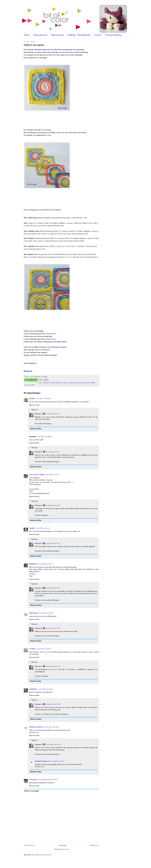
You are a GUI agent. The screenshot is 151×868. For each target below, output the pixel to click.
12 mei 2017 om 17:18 (53, 666)
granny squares (79, 383)
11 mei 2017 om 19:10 (46, 613)
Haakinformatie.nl (36, 727)
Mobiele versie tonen (61, 849)
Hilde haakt (34, 613)
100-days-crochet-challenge (52, 383)
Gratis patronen (40, 35)
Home (27, 35)
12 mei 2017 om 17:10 (53, 414)
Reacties (35, 410)
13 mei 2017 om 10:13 (57, 761)
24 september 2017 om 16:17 (48, 780)
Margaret (39, 414)
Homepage (62, 845)
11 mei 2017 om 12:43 (52, 475)
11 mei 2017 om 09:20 (43, 399)
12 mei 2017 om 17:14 (53, 544)
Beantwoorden (34, 405)
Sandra (32, 528)
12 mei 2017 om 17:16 (53, 588)
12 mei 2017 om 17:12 (53, 506)
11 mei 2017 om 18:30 (45, 564)
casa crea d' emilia (37, 475)
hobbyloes (33, 564)
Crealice (32, 649)
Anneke (32, 399)
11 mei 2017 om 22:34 (46, 689)
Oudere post (94, 845)
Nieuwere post (29, 845)
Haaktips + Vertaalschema (79, 35)
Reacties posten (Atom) (43, 855)
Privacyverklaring (113, 35)
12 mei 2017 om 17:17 (53, 628)
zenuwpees (33, 780)
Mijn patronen (57, 35)
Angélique (33, 689)
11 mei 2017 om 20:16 (43, 649)
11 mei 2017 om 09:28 (44, 437)
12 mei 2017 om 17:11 (53, 452)
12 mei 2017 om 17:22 (53, 745)
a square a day (68, 383)
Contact (98, 35)
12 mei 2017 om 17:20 (53, 704)
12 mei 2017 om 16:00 (52, 727)
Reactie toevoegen (32, 791)
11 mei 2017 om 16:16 (42, 528)
